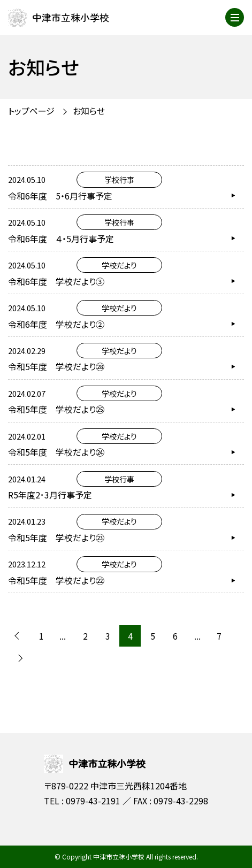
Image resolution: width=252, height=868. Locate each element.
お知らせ (89, 111)
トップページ (31, 111)
